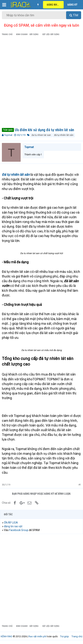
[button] (4, 5)
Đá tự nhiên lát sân (16, 175)
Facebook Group (19, 530)
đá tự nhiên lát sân (64, 135)
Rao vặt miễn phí (37, 636)
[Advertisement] (41, 82)
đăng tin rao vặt (13, 526)
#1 (80, 485)
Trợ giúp (65, 636)
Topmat (8, 135)
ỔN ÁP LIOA (11, 523)
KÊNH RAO (7, 636)
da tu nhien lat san (41, 135)
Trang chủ (77, 636)
